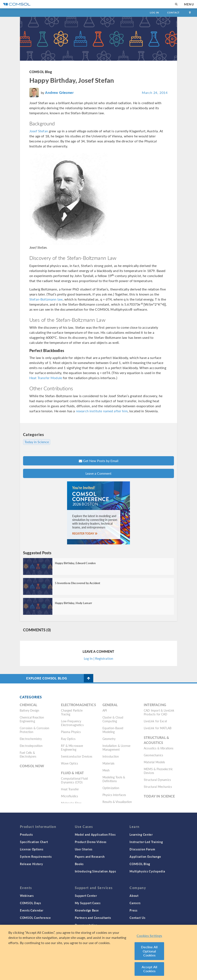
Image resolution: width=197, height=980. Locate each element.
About (134, 896)
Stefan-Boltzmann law (46, 299)
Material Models (154, 762)
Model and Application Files (95, 834)
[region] (98, 952)
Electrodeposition (31, 746)
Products (26, 834)
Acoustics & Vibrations (159, 748)
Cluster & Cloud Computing (113, 719)
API (105, 710)
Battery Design (29, 710)
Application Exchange (145, 857)
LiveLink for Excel (155, 721)
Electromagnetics (78, 705)
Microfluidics (69, 796)
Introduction (111, 756)
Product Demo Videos (91, 842)
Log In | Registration (98, 658)
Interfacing (155, 705)
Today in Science (37, 442)
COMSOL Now (32, 766)
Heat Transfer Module (46, 378)
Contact (173, 12)
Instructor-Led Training (146, 842)
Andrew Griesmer (59, 92)
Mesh (106, 770)
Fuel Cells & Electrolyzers (28, 754)
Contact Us (137, 918)
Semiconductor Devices (77, 756)
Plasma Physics (71, 732)
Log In (154, 12)
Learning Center (141, 834)
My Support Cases (88, 903)
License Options (32, 849)
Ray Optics (68, 739)
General (110, 705)
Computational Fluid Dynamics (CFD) (74, 780)
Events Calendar (32, 910)
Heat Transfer (70, 789)
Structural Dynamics (157, 780)
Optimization (111, 788)
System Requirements (36, 857)
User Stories (84, 849)
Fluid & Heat (72, 773)
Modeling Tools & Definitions (114, 779)
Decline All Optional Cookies (149, 951)
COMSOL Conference (35, 918)
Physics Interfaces (114, 795)
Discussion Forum (142, 849)
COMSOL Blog (41, 72)
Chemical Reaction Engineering (32, 719)
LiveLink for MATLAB (158, 728)
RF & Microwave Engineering (72, 747)
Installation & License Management (116, 747)
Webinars (27, 896)
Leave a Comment (98, 473)
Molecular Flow (71, 803)
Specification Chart (34, 842)
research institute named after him (102, 411)
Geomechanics (153, 755)
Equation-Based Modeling (113, 730)
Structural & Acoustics (156, 740)
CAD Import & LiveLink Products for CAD (159, 712)
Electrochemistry (31, 739)
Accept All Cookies (150, 969)
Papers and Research (90, 857)
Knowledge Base (87, 910)
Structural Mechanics (158, 787)
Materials (108, 763)
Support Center (86, 896)
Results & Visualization (117, 802)
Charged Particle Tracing (72, 712)
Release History (31, 864)
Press (133, 910)
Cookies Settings (149, 936)
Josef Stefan (39, 131)
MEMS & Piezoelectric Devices (158, 771)
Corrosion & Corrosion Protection (34, 730)
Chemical (28, 705)
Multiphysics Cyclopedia (147, 871)
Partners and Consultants (93, 918)
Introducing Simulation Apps (95, 871)
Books (79, 864)
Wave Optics (69, 763)
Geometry (109, 739)
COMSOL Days (30, 903)
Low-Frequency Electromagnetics (72, 723)
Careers (135, 903)
